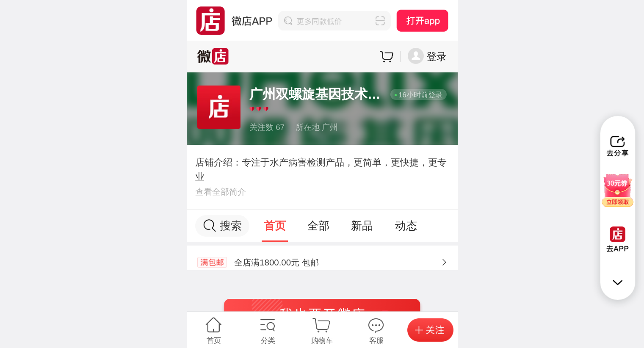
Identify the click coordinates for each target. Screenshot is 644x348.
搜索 (222, 226)
